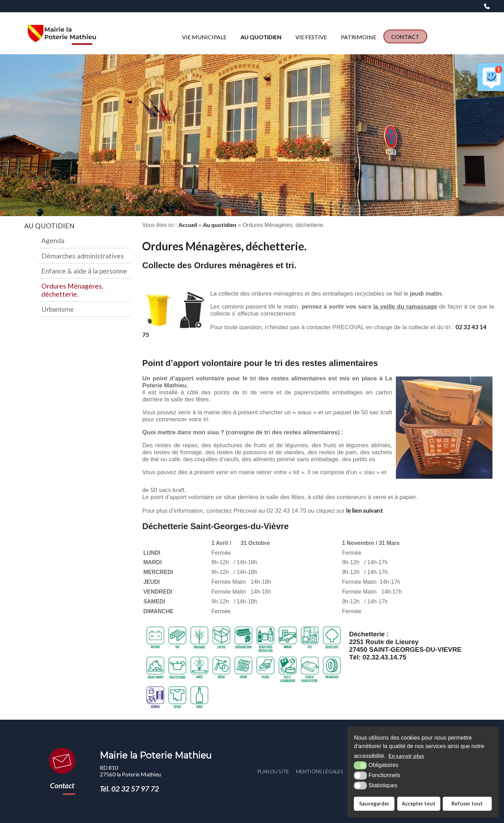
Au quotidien (261, 37)
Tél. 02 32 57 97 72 (129, 789)
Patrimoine (359, 37)
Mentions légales (320, 771)
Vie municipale (204, 37)
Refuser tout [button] (467, 804)
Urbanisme (58, 309)
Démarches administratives (83, 256)
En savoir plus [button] (406, 756)
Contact (405, 37)
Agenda (53, 240)
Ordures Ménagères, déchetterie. (72, 290)
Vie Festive (311, 37)
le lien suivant (365, 510)
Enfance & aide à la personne (84, 271)
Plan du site (273, 771)
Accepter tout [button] (419, 804)
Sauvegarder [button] (374, 804)
